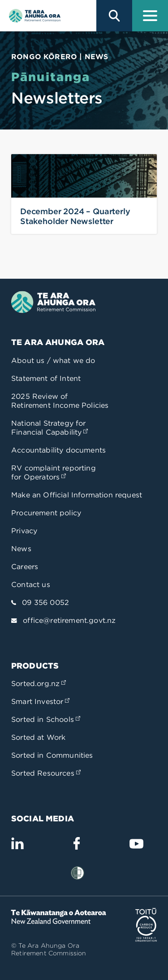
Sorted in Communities (52, 755)
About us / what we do (53, 360)
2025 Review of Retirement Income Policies (60, 401)
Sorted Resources (46, 773)
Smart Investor (40, 702)
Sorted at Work (38, 737)
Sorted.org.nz (39, 684)
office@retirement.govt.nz (69, 620)
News (21, 549)
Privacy (24, 531)
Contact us (31, 585)
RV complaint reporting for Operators (54, 473)
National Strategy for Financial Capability (50, 428)
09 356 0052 (45, 602)
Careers (25, 567)
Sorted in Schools (46, 719)
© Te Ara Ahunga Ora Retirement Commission (49, 950)
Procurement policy (46, 513)
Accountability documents (58, 450)
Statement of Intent (46, 378)
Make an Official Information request (77, 495)
